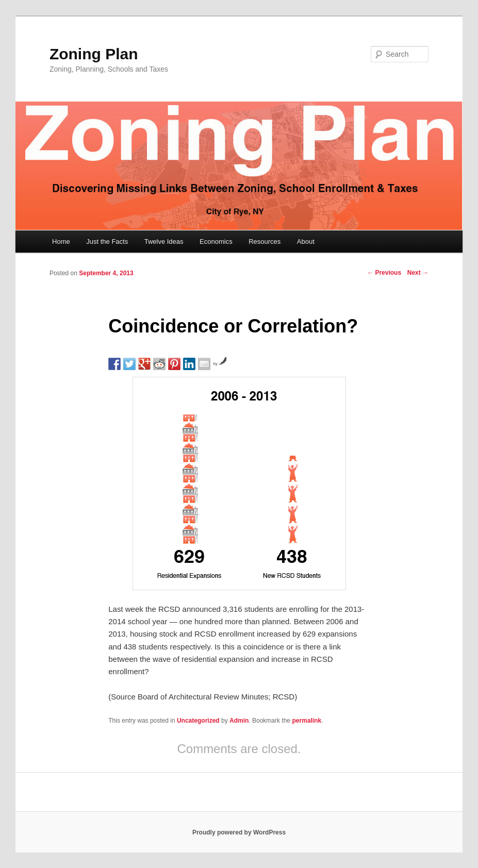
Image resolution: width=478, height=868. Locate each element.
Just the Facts (107, 241)
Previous (384, 273)
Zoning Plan (94, 54)
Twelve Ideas (164, 241)
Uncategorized (198, 721)
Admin (239, 721)
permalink (307, 721)
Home (61, 241)
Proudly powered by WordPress (239, 832)
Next (418, 273)
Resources (265, 241)
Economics (216, 241)
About (306, 241)
